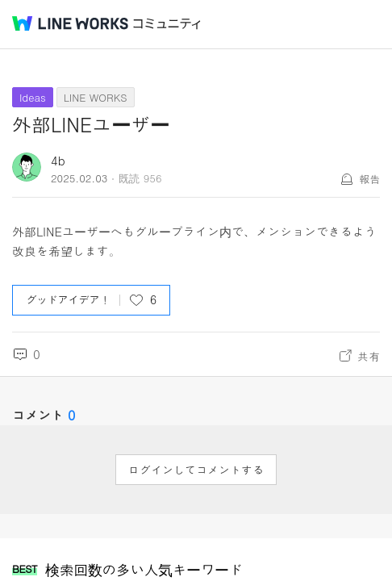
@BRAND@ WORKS (70, 23)
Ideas (33, 97)
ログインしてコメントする (196, 470)
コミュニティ (167, 24)
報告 (369, 179)
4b (58, 160)
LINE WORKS (96, 97)
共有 (369, 356)
